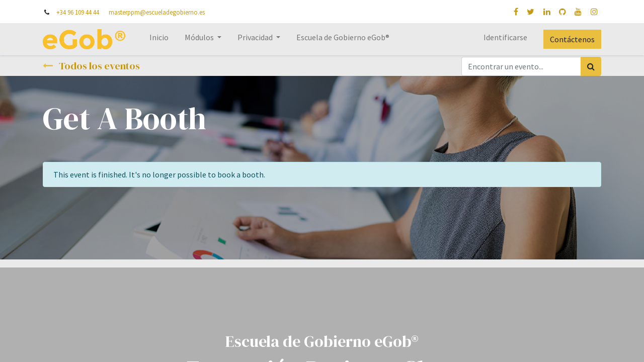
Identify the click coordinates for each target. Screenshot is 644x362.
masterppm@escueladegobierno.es (157, 12)
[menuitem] (159, 39)
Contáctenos (572, 39)
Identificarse (505, 37)
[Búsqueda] (591, 66)
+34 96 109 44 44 (78, 12)
